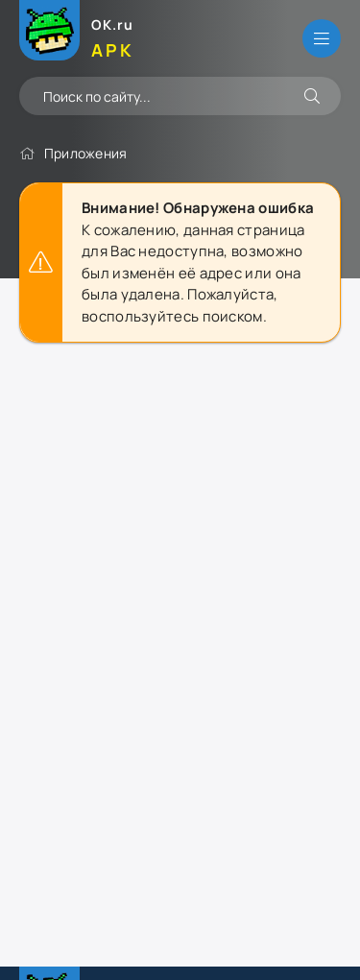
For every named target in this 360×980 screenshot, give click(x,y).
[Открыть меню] (322, 38)
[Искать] (312, 96)
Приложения (86, 153)
